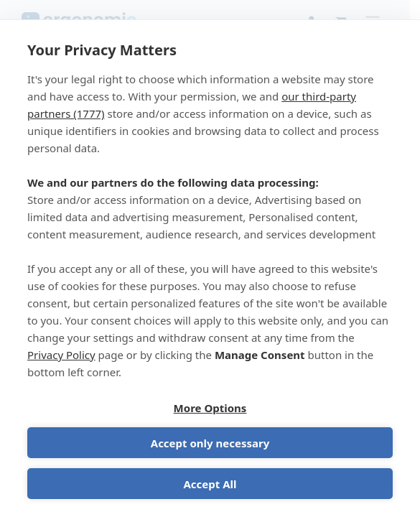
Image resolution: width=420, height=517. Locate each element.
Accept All (210, 484)
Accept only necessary (210, 443)
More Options (210, 408)
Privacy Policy (61, 355)
